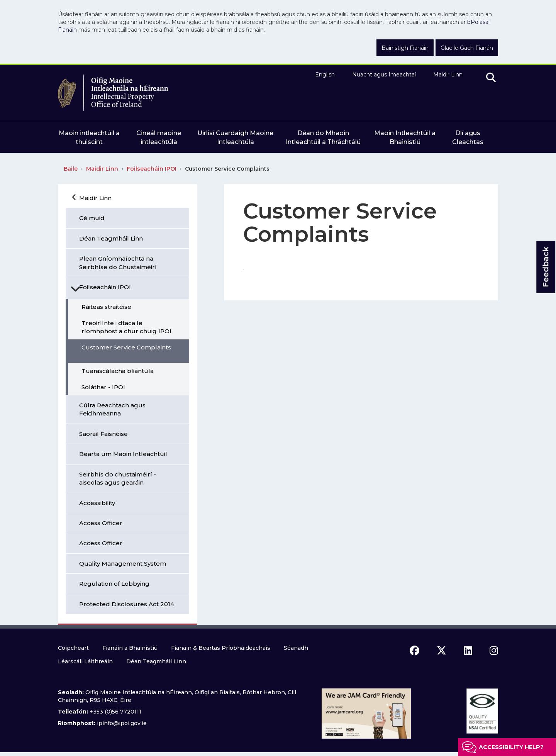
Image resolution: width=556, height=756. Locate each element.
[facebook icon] (414, 651)
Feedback (546, 267)
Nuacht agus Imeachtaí (384, 75)
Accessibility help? (511, 747)
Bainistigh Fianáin (405, 48)
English (325, 75)
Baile (71, 169)
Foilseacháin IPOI (152, 169)
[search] (491, 78)
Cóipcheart (73, 648)
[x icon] (442, 651)
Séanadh (296, 648)
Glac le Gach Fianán (467, 48)
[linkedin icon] (468, 651)
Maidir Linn (448, 75)
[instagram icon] (494, 651)
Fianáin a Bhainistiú (130, 648)
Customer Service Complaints (227, 169)
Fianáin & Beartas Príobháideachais (221, 648)
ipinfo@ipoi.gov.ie (122, 723)
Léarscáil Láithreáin (85, 661)
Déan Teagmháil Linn (156, 661)
